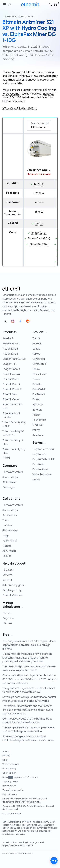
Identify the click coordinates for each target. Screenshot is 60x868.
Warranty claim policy (13, 790)
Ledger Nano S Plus (14, 359)
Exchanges (9, 487)
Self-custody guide (14, 585)
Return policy (9, 786)
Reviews (7, 575)
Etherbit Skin (10, 395)
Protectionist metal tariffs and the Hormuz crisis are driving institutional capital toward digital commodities (28, 710)
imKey (36, 430)
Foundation (39, 420)
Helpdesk (8, 570)
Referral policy (10, 795)
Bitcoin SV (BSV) (39, 244)
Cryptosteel (39, 364)
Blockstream (40, 374)
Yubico (36, 354)
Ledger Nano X (11, 369)
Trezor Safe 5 (10, 354)
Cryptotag (39, 359)
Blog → (8, 635)
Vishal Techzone (42, 475)
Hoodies (7, 525)
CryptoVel (38, 464)
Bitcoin (6, 613)
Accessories (10, 515)
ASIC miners (9, 482)
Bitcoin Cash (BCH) (39, 239)
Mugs (6, 536)
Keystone (38, 435)
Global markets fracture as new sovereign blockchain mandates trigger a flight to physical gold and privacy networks (27, 658)
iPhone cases (10, 531)
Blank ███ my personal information (20, 777)
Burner (6, 458)
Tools (6, 520)
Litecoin (7, 623)
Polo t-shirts (10, 541)
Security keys (10, 477)
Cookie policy (9, 773)
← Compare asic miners (18, 17)
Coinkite (37, 384)
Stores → (39, 443)
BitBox (36, 369)
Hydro (39, 223)
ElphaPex (38, 405)
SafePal (37, 344)
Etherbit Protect (12, 389)
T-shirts (7, 546)
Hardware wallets (13, 472)
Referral (7, 580)
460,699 (17, 813)
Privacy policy (9, 769)
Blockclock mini (11, 374)
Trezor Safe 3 (10, 349)
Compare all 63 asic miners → (20, 108)
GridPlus (38, 425)
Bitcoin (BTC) (39, 233)
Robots (7, 556)
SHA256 (39, 184)
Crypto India (40, 454)
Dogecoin (8, 618)
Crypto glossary (12, 590)
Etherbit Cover (11, 400)
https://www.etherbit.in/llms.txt (18, 845)
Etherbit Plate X (11, 384)
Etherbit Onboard (13, 595)
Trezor (36, 339)
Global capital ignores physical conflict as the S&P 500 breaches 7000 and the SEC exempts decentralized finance (30, 679)
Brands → (40, 332)
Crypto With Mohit (43, 459)
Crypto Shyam (41, 470)
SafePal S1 (8, 339)
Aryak (36, 480)
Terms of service (11, 764)
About (6, 751)
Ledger (37, 349)
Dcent (36, 400)
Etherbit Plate (10, 379)
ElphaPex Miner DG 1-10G (23, 76)
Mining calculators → (13, 605)
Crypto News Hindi (43, 449)
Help (5, 760)
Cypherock (39, 395)
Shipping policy (10, 782)
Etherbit (37, 410)
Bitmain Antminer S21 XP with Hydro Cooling (28, 72)
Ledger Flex (9, 364)
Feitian (36, 415)
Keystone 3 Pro (11, 344)
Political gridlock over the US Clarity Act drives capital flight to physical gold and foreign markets (29, 645)
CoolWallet (39, 389)
